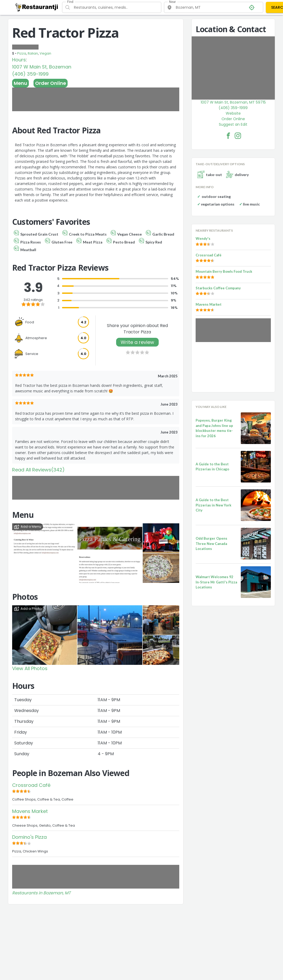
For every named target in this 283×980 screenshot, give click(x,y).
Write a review (137, 342)
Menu (20, 83)
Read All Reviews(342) (38, 470)
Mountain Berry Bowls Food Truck (224, 271)
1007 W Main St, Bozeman (42, 67)
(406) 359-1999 (30, 74)
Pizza (22, 53)
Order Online (51, 83)
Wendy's (203, 238)
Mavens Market (30, 811)
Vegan (45, 53)
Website (233, 113)
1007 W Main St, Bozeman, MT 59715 (233, 102)
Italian (33, 53)
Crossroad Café (31, 785)
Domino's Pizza (29, 837)
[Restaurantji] (37, 7)
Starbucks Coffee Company (218, 288)
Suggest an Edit (233, 124)
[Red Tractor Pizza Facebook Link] (228, 136)
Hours (19, 60)
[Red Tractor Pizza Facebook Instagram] (238, 136)
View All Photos (30, 668)
